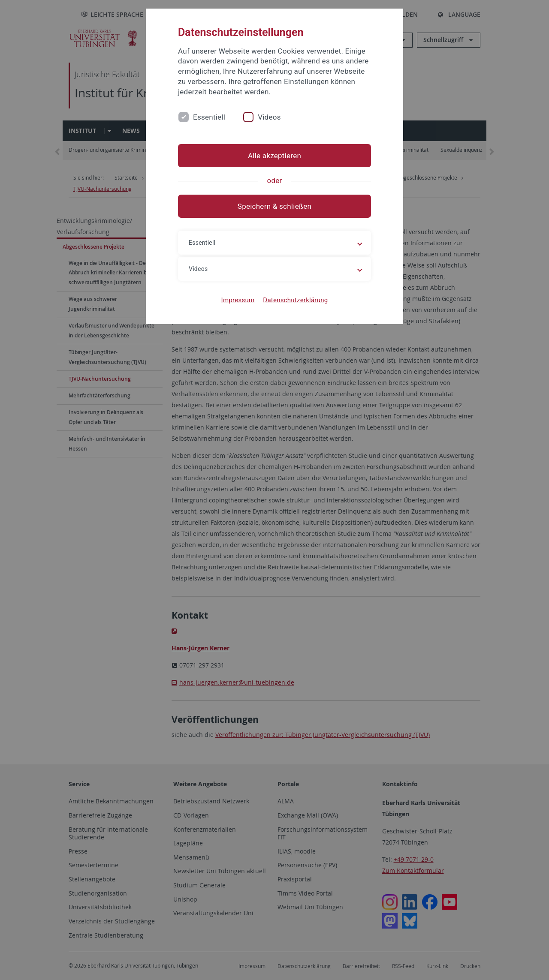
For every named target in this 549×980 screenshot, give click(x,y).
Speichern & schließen (274, 206)
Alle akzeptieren (274, 156)
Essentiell (209, 117)
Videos (269, 117)
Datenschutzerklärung (295, 300)
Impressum (238, 300)
